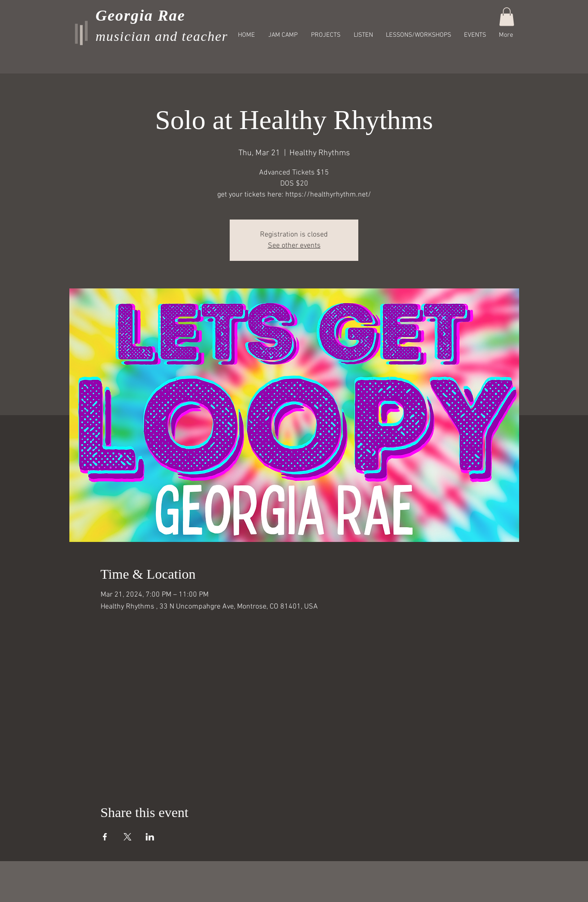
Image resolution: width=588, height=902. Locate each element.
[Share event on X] (127, 837)
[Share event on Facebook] (105, 837)
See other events (294, 246)
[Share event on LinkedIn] (150, 837)
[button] (507, 17)
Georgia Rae (140, 15)
